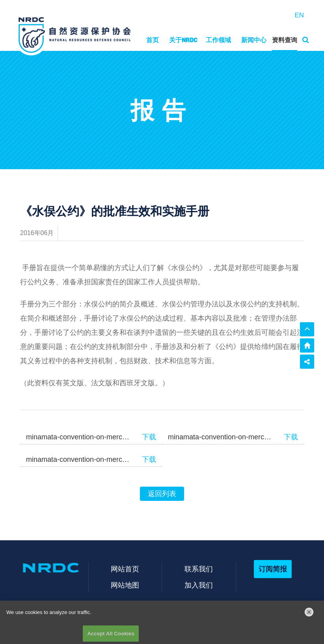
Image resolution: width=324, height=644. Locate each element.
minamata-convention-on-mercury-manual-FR (220, 437)
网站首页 (125, 569)
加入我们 (199, 585)
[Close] (309, 614)
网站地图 (125, 585)
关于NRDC (183, 40)
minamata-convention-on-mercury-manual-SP (78, 459)
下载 (149, 437)
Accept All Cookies (111, 636)
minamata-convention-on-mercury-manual (78, 437)
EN (299, 15)
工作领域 (218, 40)
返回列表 (162, 494)
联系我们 (199, 569)
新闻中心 (254, 40)
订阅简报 (273, 569)
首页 (153, 40)
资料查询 (285, 40)
